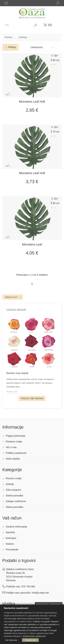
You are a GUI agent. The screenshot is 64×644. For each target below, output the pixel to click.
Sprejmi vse (30, 640)
